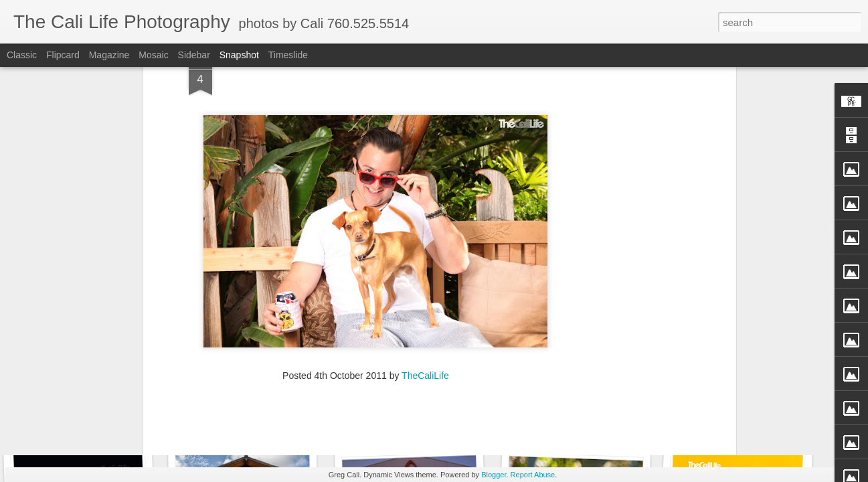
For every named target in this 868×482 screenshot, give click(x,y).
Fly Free (575, 413)
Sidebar (194, 55)
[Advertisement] (366, 366)
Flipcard (63, 55)
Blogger (494, 475)
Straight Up (733, 420)
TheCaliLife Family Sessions (267, 419)
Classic (22, 55)
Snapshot (239, 55)
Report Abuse (533, 475)
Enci (83, 412)
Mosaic (153, 55)
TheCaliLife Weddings (411, 414)
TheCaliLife (425, 279)
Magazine (109, 55)
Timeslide (288, 55)
